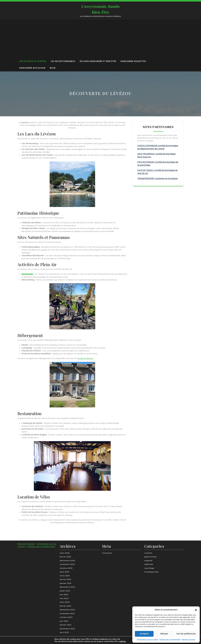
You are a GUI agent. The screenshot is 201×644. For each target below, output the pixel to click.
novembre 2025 (67, 564)
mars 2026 (65, 553)
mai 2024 (64, 598)
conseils (148, 553)
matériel (148, 561)
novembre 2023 (67, 614)
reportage (149, 568)
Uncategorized (151, 572)
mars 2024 (65, 602)
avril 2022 (64, 632)
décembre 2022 (67, 629)
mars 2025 (65, 576)
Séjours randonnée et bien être (98, 61)
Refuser (164, 634)
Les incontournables (63, 61)
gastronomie (150, 557)
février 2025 (65, 579)
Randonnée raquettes (133, 61)
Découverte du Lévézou (33, 61)
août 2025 (64, 572)
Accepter (144, 634)
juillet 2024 (65, 591)
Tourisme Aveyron (85, 358)
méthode (149, 564)
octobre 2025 (66, 568)
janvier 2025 (66, 583)
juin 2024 (64, 595)
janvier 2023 (66, 625)
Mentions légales (26, 544)
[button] (196, 610)
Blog (53, 68)
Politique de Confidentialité (170, 639)
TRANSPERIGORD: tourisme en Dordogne (158, 178)
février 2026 (65, 557)
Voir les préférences (186, 634)
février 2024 (66, 606)
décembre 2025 (67, 561)
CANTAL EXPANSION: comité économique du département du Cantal (158, 147)
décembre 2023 (67, 610)
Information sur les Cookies (148, 639)
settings (122, 641)
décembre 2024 (67, 587)
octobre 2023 (66, 617)
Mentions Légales (188, 639)
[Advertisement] (93, 39)
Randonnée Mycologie (32, 68)
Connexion (107, 553)
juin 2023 (64, 621)
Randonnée (27, 274)
